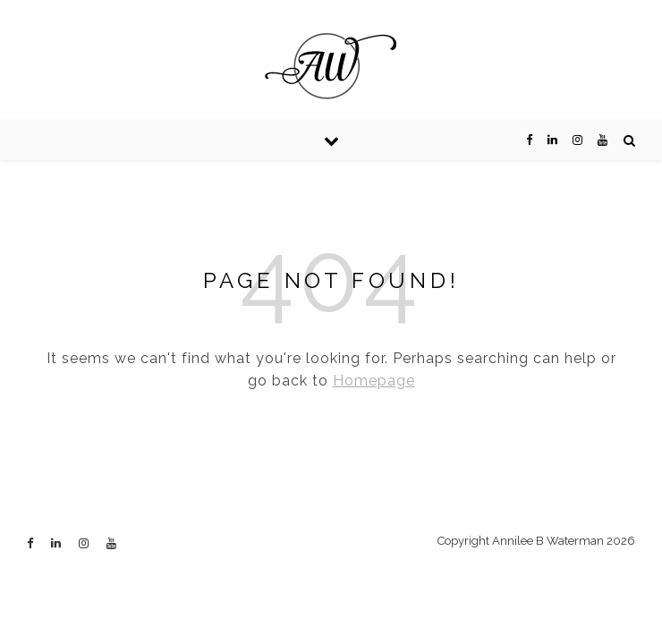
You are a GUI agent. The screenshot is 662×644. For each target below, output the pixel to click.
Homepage (374, 381)
